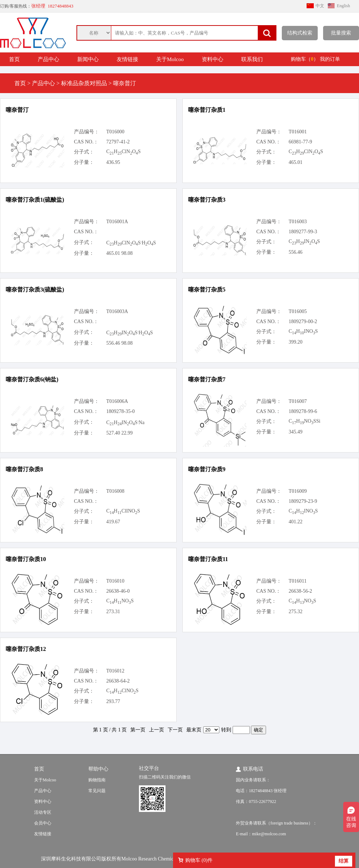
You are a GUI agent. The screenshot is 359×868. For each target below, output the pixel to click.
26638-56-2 (300, 591)
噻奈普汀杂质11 (208, 559)
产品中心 (48, 59)
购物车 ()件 (199, 860)
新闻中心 (88, 59)
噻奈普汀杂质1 (207, 110)
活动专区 (43, 812)
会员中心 (43, 823)
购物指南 (97, 780)
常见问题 (97, 791)
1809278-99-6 (303, 411)
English (343, 6)
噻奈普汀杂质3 (207, 200)
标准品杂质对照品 (84, 83)
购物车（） (305, 59)
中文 (320, 6)
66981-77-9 (300, 142)
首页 (14, 59)
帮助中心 (98, 769)
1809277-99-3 (303, 232)
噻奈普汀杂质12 (26, 649)
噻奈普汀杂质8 (24, 469)
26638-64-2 (118, 681)
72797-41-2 (118, 142)
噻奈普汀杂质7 (207, 379)
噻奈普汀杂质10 (26, 559)
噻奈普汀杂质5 (207, 290)
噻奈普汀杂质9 (207, 469)
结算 (344, 861)
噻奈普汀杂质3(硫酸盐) (35, 290)
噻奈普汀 (17, 110)
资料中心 (213, 59)
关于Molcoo (170, 59)
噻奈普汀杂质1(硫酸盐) (35, 200)
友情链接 (127, 59)
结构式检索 (300, 33)
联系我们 (252, 59)
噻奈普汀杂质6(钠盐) (32, 379)
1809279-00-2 (303, 322)
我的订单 (330, 59)
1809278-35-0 (120, 411)
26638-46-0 (118, 591)
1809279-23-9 (303, 501)
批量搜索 (341, 33)
